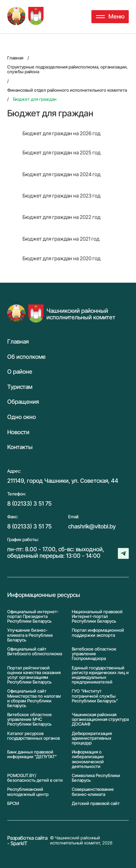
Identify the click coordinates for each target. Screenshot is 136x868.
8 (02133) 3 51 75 (29, 503)
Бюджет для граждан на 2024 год (61, 174)
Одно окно (22, 417)
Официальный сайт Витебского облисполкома (35, 651)
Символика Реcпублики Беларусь (96, 778)
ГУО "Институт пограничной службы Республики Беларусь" (95, 696)
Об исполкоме (26, 357)
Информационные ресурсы (44, 595)
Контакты (20, 447)
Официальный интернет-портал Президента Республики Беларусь (33, 616)
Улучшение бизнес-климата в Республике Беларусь (30, 635)
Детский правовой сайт (96, 803)
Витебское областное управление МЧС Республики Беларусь (30, 719)
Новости (18, 432)
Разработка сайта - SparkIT (27, 841)
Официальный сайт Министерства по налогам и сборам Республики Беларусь (34, 698)
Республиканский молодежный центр (28, 792)
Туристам (20, 387)
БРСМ (13, 803)
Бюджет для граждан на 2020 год (61, 258)
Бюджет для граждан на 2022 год (61, 217)
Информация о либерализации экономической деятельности (88, 759)
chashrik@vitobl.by (92, 526)
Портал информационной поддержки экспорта (98, 633)
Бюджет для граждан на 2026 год (61, 133)
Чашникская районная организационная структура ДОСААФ (100, 719)
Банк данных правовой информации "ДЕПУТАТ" (32, 754)
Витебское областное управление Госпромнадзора (94, 654)
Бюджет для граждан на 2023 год (61, 196)
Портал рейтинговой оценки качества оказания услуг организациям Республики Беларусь (34, 675)
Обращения (23, 402)
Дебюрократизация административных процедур (92, 738)
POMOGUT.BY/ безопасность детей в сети (35, 778)
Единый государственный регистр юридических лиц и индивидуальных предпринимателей (100, 675)
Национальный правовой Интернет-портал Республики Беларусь (97, 616)
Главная (18, 342)
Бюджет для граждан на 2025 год (61, 152)
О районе (20, 372)
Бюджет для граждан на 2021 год (61, 239)
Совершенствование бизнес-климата (93, 792)
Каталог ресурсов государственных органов (34, 736)
